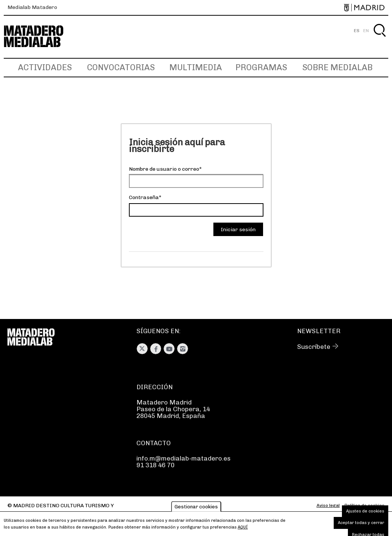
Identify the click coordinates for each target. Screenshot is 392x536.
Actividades (45, 67)
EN (366, 31)
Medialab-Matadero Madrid (40, 36)
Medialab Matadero (32, 7)
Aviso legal (328, 505)
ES (357, 31)
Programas (261, 67)
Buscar (379, 39)
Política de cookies (365, 505)
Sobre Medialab (337, 67)
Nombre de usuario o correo (164, 169)
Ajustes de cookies (365, 513)
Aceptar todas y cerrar (361, 525)
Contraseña (144, 197)
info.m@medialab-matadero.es (183, 458)
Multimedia (196, 67)
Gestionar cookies (196, 509)
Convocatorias (121, 67)
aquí (243, 529)
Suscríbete (314, 347)
